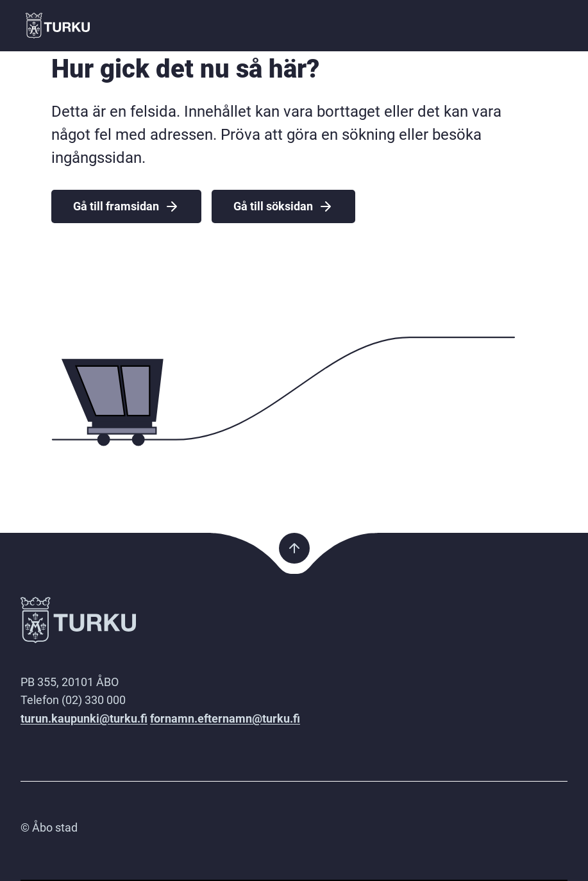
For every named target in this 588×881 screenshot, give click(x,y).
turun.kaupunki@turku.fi (84, 718)
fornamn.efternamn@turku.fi (225, 718)
